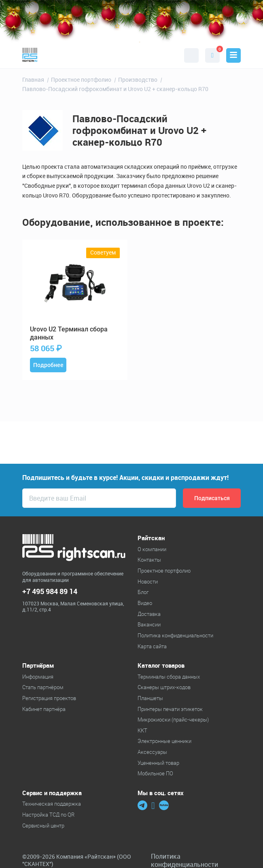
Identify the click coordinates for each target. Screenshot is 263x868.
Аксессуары (152, 752)
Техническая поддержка (52, 804)
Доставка (149, 614)
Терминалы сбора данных (169, 677)
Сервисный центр (43, 826)
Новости (148, 581)
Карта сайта (152, 646)
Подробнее (48, 365)
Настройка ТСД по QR (48, 815)
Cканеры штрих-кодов (164, 687)
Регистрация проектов (49, 698)
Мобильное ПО (155, 773)
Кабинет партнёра (44, 709)
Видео (145, 603)
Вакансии (149, 624)
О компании (152, 549)
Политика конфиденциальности (175, 635)
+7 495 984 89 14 (50, 591)
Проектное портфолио (164, 571)
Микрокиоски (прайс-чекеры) (173, 719)
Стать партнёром (43, 687)
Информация (38, 677)
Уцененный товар (158, 763)
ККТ (142, 730)
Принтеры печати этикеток (170, 709)
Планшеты (150, 698)
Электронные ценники (164, 741)
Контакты (149, 560)
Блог (143, 592)
